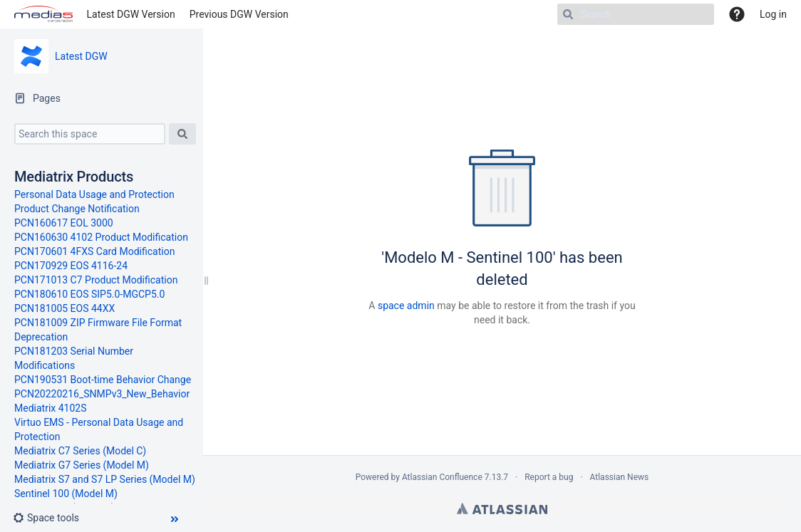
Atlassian (502, 508)
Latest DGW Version (131, 14)
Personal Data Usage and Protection (94, 194)
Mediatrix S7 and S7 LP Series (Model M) (105, 479)
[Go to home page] (43, 14)
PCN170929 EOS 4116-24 (71, 266)
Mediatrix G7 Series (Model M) (82, 465)
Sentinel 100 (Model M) (66, 494)
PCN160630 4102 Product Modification (101, 237)
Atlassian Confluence (442, 477)
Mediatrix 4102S (51, 408)
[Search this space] (90, 134)
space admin (406, 306)
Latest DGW (81, 56)
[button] (52, 518)
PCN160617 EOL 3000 (64, 223)
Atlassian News (620, 477)
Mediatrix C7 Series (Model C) (80, 451)
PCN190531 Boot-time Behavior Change (103, 380)
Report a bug (549, 477)
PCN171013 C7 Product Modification (96, 280)
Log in (773, 14)
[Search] (636, 14)
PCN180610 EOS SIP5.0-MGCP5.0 (89, 294)
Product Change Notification (77, 209)
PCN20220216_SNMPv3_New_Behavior (102, 394)
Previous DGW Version (239, 14)
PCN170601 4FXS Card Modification (94, 251)
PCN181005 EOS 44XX (64, 308)
